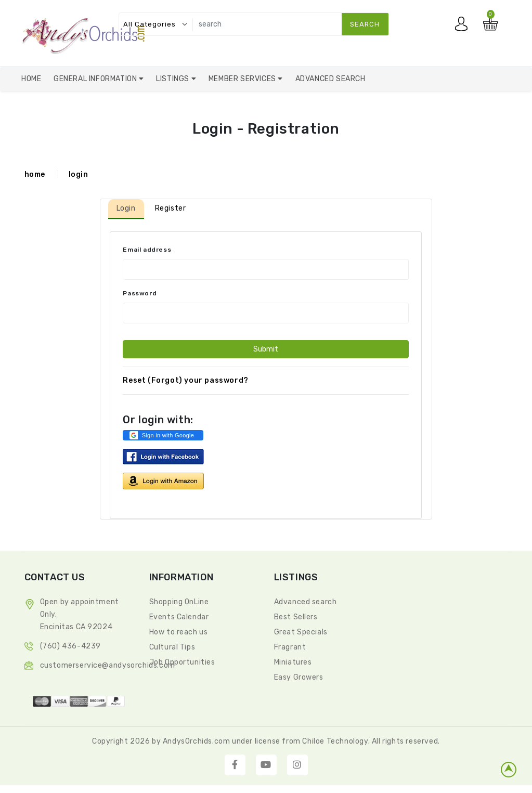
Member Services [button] (243, 79)
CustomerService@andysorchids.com (108, 665)
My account (464, 27)
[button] (163, 435)
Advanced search (306, 602)
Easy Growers (299, 677)
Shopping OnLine (179, 602)
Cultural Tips (172, 647)
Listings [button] (173, 79)
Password (140, 293)
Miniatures (293, 662)
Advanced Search (330, 79)
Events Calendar (179, 617)
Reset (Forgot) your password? (185, 380)
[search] (288, 24)
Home (31, 79)
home (35, 174)
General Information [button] (96, 79)
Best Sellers (296, 617)
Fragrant (290, 647)
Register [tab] (171, 208)
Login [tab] (126, 208)
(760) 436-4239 (70, 646)
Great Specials (301, 632)
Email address (147, 250)
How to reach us (179, 632)
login (79, 174)
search (365, 24)
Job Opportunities (182, 662)
